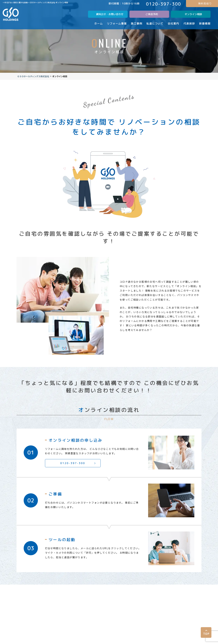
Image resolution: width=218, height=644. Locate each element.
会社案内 (109, 589)
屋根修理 (129, 589)
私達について (87, 589)
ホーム (27, 589)
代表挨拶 (168, 589)
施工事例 (65, 589)
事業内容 (45, 589)
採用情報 (148, 589)
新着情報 (187, 589)
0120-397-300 (76, 470)
